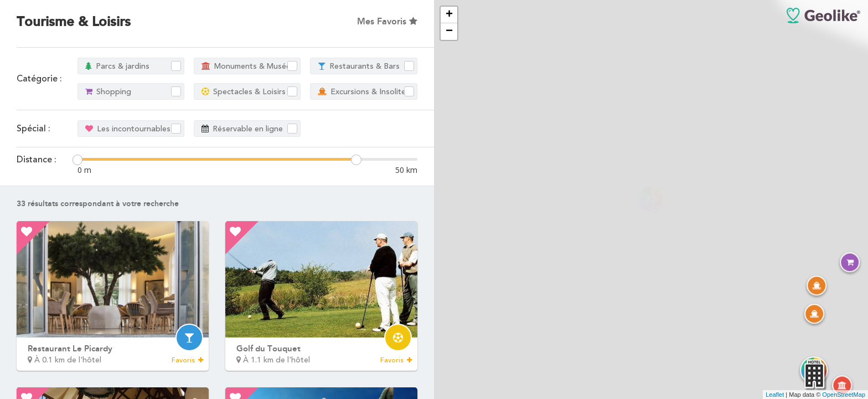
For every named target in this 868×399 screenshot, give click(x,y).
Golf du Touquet (268, 349)
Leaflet (775, 395)
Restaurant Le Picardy (70, 349)
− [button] (449, 32)
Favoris (187, 360)
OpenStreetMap (844, 395)
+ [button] (449, 15)
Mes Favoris (387, 21)
